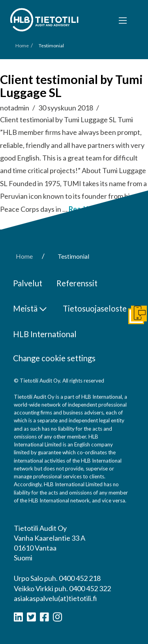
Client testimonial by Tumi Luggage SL (71, 86)
